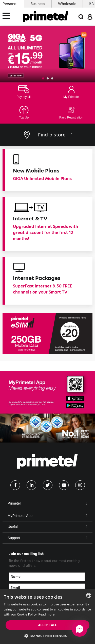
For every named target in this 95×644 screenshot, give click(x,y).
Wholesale (67, 4)
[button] (43, 78)
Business (38, 4)
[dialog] (48, 617)
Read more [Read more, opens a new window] (47, 614)
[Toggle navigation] (8, 17)
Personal (10, 4)
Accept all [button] (48, 625)
